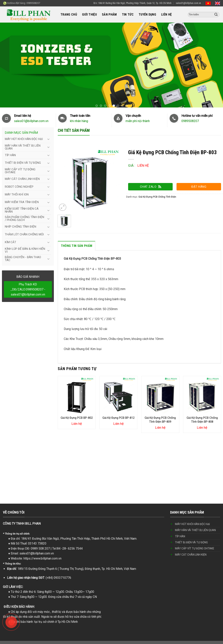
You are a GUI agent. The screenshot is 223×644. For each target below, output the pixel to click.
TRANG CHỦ (69, 15)
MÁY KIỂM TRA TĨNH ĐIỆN (22, 202)
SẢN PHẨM (109, 15)
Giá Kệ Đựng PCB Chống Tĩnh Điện (157, 197)
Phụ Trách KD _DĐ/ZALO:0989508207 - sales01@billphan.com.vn (28, 289)
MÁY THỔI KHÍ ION (17, 194)
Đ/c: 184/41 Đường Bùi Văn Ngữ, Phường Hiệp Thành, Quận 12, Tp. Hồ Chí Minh (132, 3)
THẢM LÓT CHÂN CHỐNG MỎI (24, 234)
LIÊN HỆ (166, 15)
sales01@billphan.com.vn (188, 3)
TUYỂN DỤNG (147, 15)
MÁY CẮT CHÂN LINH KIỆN (22, 179)
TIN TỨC (128, 15)
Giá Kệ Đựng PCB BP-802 (77, 418)
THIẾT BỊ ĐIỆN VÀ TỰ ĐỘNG (23, 163)
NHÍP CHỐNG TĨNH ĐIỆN (21, 227)
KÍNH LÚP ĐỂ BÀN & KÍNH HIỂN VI (25, 250)
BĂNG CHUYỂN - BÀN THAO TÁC (23, 259)
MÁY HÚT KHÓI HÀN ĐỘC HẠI (24, 139)
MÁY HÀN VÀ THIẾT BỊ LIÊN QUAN (23, 147)
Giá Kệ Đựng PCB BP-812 (118, 418)
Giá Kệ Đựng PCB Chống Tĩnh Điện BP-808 (202, 420)
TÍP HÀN (10, 155)
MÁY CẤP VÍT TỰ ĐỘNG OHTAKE (20, 171)
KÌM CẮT (10, 242)
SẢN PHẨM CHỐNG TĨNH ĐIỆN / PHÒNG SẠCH (24, 219)
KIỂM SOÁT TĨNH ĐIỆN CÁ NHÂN (22, 210)
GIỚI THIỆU (89, 15)
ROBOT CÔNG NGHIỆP (19, 187)
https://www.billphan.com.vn (42, 558)
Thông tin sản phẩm (77, 246)
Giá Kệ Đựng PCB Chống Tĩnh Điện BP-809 (160, 420)
